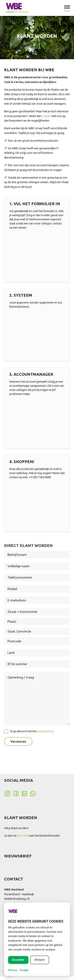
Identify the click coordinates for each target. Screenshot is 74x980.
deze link (23, 836)
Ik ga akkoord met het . (32, 745)
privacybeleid (45, 745)
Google (24, 970)
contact (46, 116)
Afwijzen (40, 960)
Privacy (13, 970)
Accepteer (18, 960)
